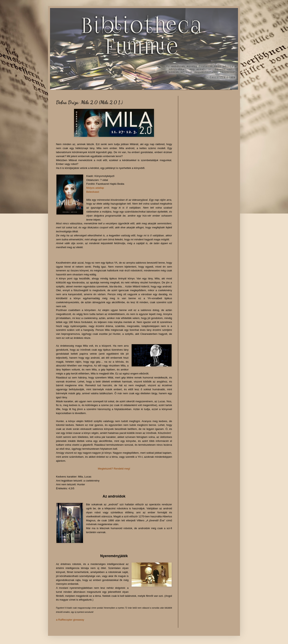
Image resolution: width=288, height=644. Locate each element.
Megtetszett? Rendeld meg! (114, 469)
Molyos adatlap (95, 188)
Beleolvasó (93, 192)
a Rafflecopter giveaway (70, 620)
